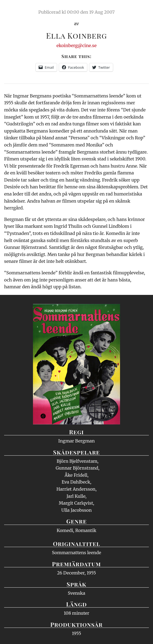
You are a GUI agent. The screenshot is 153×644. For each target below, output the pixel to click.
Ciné (18, 10)
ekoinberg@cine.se (77, 45)
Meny (142, 10)
